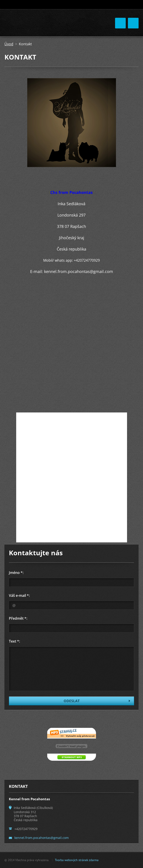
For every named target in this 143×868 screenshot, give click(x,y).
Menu (133, 23)
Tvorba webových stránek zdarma (77, 860)
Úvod (9, 44)
